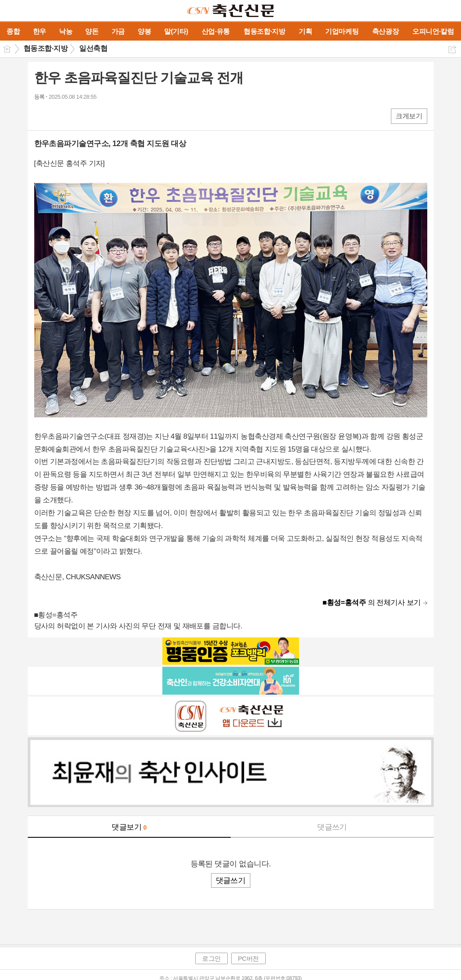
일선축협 (93, 48)
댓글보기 (129, 827)
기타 (93, 116)
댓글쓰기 (332, 827)
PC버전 (248, 958)
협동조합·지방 (46, 48)
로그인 (211, 958)
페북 (42, 116)
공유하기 (452, 49)
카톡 (76, 116)
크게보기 (409, 116)
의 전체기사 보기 (372, 603)
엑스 (59, 116)
